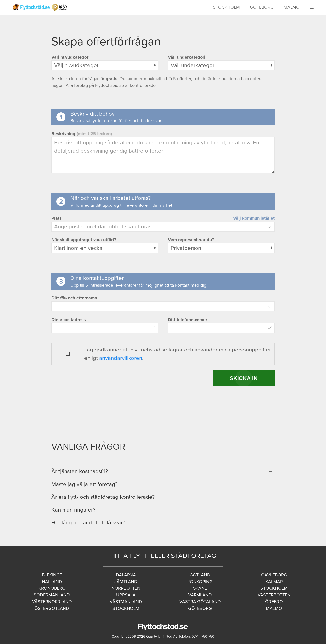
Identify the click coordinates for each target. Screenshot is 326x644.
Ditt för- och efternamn (74, 298)
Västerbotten (274, 595)
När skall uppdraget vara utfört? (84, 240)
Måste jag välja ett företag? (84, 484)
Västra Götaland (200, 602)
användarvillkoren (121, 358)
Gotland (200, 575)
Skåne (200, 588)
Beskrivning (82, 134)
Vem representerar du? (191, 240)
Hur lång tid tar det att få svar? (88, 522)
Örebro (274, 602)
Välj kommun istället (254, 218)
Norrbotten (126, 588)
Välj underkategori (187, 57)
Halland (52, 582)
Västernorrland (52, 602)
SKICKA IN (244, 378)
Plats (56, 218)
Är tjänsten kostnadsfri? (80, 471)
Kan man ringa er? (73, 510)
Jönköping (200, 582)
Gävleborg (274, 575)
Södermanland (52, 595)
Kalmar (274, 582)
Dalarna (126, 575)
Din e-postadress (69, 320)
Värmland (200, 595)
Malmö (292, 7)
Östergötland (52, 608)
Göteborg (262, 7)
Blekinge (52, 575)
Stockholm (226, 7)
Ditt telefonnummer (188, 320)
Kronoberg (52, 588)
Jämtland (126, 582)
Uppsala (126, 595)
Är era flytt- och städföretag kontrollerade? (103, 497)
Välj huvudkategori (70, 57)
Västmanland (126, 602)
